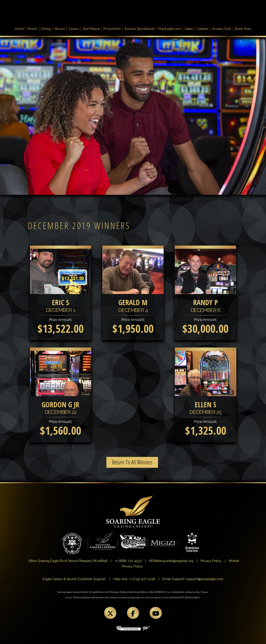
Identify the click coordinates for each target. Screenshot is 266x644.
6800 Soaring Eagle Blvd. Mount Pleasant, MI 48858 (68, 561)
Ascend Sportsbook (140, 29)
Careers (202, 29)
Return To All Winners (132, 462)
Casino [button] (74, 29)
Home (20, 28)
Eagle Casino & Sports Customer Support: (75, 579)
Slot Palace (91, 29)
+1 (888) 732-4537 (128, 561)
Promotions (112, 29)
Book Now (243, 29)
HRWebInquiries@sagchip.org (171, 561)
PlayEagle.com (170, 29)
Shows (60, 29)
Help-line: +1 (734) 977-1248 (134, 579)
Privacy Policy (211, 561)
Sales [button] (189, 29)
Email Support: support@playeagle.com (193, 579)
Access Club (222, 29)
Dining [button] (46, 29)
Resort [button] (32, 29)
